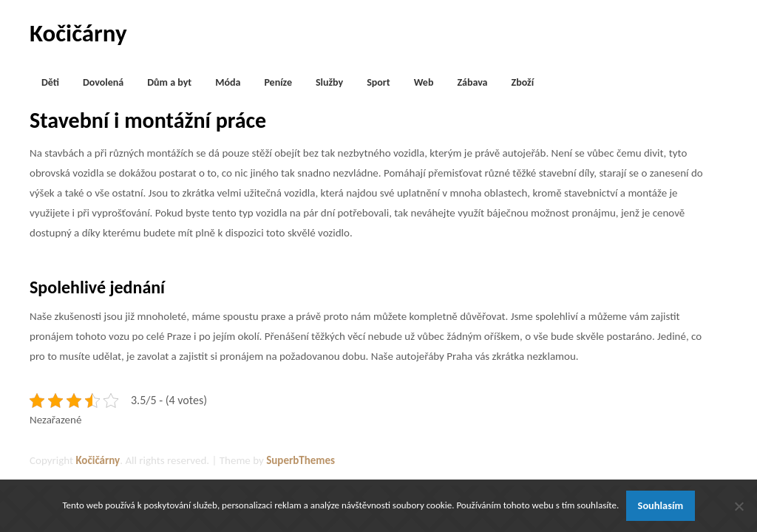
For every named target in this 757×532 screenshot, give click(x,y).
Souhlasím (661, 505)
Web (424, 82)
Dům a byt (169, 82)
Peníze (278, 82)
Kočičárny (78, 33)
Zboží (523, 82)
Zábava (472, 82)
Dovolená (103, 82)
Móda (228, 82)
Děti (50, 82)
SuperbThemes (301, 460)
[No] (739, 506)
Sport (378, 82)
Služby (329, 82)
